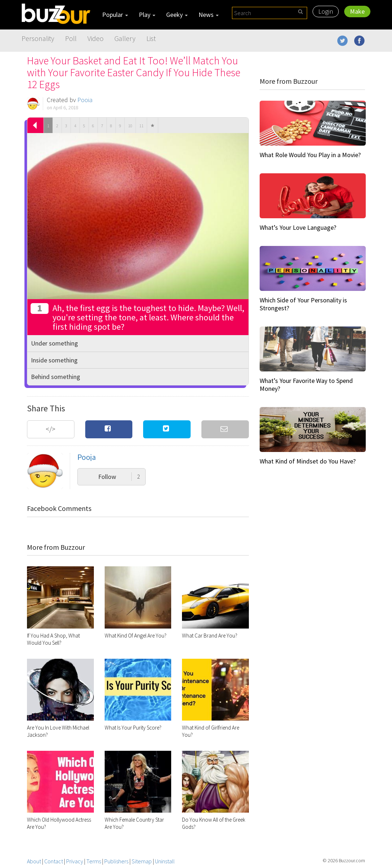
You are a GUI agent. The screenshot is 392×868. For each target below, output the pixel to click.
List (151, 38)
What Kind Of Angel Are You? (136, 636)
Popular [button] (115, 15)
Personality (38, 38)
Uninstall (165, 861)
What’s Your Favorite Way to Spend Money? (306, 385)
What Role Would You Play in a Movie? (310, 155)
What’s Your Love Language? (298, 227)
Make (357, 11)
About (34, 861)
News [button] (209, 15)
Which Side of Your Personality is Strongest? (303, 304)
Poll (71, 38)
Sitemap (142, 861)
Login (326, 11)
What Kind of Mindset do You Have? (308, 461)
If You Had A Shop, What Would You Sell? (53, 639)
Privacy (75, 861)
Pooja (85, 100)
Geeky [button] (177, 15)
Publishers (116, 861)
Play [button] (147, 15)
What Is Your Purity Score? (133, 728)
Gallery (125, 38)
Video (95, 38)
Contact (54, 861)
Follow (119, 477)
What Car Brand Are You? (210, 636)
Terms (94, 861)
